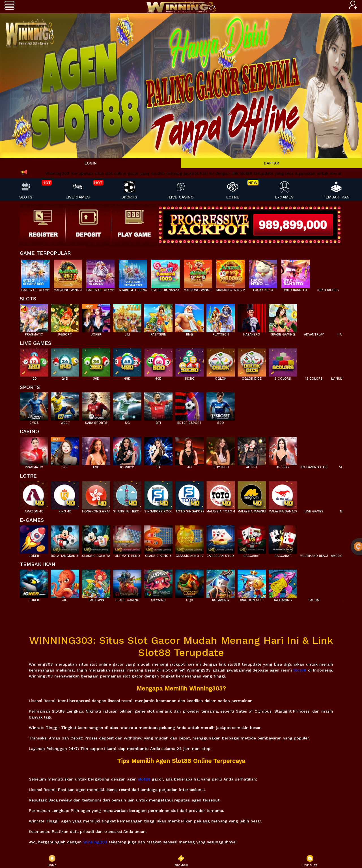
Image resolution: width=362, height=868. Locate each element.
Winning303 (95, 842)
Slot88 (300, 670)
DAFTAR (271, 163)
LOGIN (91, 163)
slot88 (144, 779)
